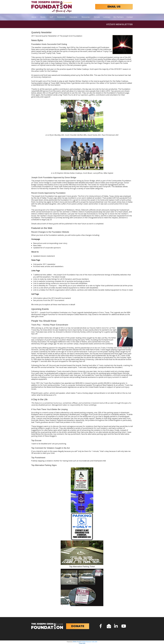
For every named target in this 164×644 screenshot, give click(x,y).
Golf (51, 17)
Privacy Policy (82, 643)
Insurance (73, 17)
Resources (86, 17)
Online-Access (77, 642)
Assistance (61, 17)
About (34, 17)
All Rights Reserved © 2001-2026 (89, 642)
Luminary (107, 17)
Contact (130, 17)
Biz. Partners (119, 17)
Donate (97, 17)
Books (43, 17)
